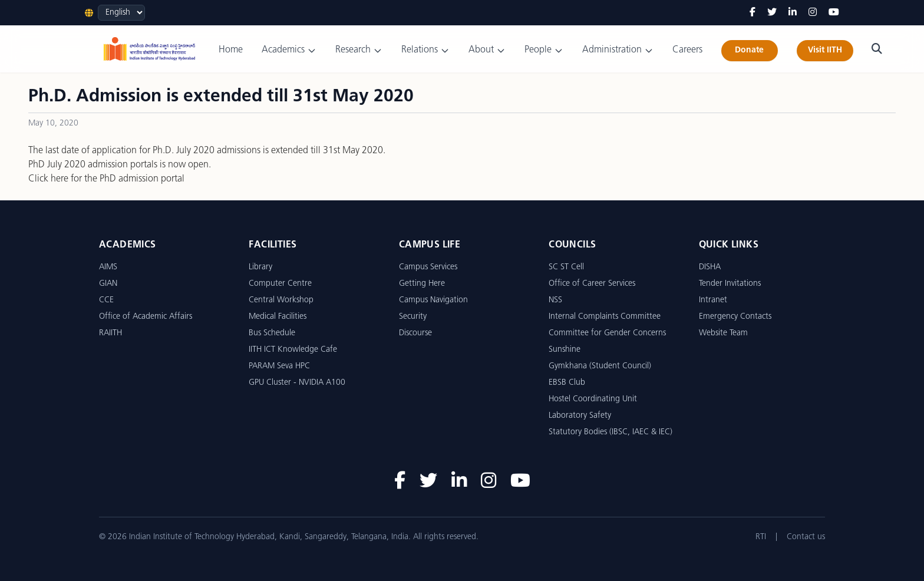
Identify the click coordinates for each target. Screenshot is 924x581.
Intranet (713, 300)
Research (359, 50)
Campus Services (428, 267)
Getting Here (422, 284)
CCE (106, 300)
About (487, 50)
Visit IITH (825, 50)
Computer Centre (280, 284)
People (544, 50)
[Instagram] (813, 13)
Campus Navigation (433, 300)
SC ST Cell (566, 267)
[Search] (877, 49)
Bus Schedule (272, 333)
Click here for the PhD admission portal (106, 179)
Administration (618, 50)
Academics (289, 50)
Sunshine (565, 350)
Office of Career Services (592, 284)
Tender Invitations (730, 284)
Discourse (415, 333)
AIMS (108, 267)
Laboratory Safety (580, 416)
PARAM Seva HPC (279, 366)
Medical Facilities (278, 317)
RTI (761, 537)
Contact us (806, 537)
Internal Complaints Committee (605, 317)
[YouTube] (834, 13)
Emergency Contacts (735, 317)
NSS (555, 300)
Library (260, 267)
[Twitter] (772, 13)
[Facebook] (753, 13)
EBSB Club (567, 383)
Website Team (723, 333)
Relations (425, 50)
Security (413, 317)
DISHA (710, 267)
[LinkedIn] (793, 13)
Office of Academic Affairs (146, 317)
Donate (749, 50)
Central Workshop (281, 300)
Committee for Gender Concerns (607, 333)
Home (231, 50)
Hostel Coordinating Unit (593, 399)
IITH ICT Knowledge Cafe (293, 350)
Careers (687, 50)
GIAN (108, 284)
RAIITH (110, 333)
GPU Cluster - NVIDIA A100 (297, 383)
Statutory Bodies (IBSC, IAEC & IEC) (610, 432)
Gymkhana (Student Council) (600, 366)
